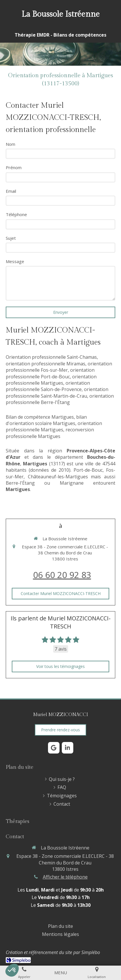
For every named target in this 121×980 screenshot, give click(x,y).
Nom (10, 144)
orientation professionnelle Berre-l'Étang (60, 399)
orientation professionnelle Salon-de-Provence (48, 386)
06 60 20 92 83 (62, 575)
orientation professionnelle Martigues (51, 380)
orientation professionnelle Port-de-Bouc (50, 373)
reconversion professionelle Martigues (50, 433)
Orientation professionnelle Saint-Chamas (51, 357)
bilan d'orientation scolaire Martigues (46, 420)
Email (11, 191)
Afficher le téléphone (65, 877)
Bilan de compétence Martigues (40, 417)
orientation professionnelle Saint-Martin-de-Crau (57, 392)
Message (15, 261)
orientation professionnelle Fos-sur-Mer (59, 367)
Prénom (14, 167)
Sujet (11, 238)
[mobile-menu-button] (61, 973)
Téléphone (16, 214)
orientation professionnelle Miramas (46, 364)
